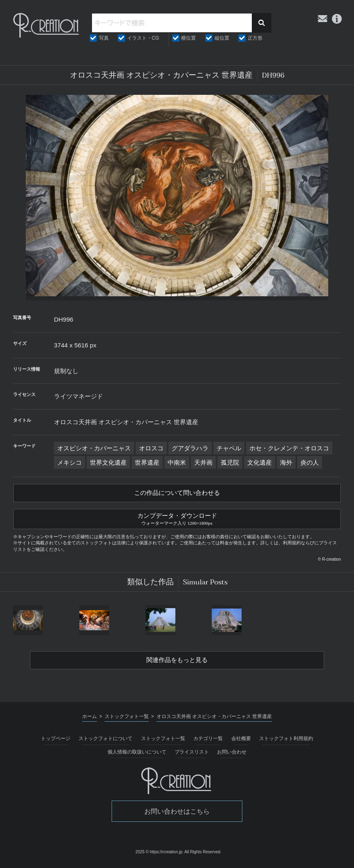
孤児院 (230, 462)
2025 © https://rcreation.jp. (159, 854)
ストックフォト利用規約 (286, 740)
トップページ (56, 740)
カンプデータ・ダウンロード (177, 519)
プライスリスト (192, 754)
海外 (286, 462)
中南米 (177, 462)
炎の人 (310, 462)
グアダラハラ (190, 448)
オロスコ (151, 448)
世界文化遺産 (108, 462)
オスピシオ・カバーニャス (94, 448)
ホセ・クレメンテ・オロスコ (289, 448)
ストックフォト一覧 (163, 740)
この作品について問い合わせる (177, 493)
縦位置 (222, 38)
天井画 (203, 462)
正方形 (255, 38)
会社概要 (241, 740)
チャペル (229, 448)
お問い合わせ (232, 754)
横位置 (188, 38)
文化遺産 (260, 462)
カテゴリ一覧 (208, 740)
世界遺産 (147, 462)
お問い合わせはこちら (177, 813)
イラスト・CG (143, 38)
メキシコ (69, 462)
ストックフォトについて (105, 740)
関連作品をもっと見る (177, 662)
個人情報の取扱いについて (137, 754)
